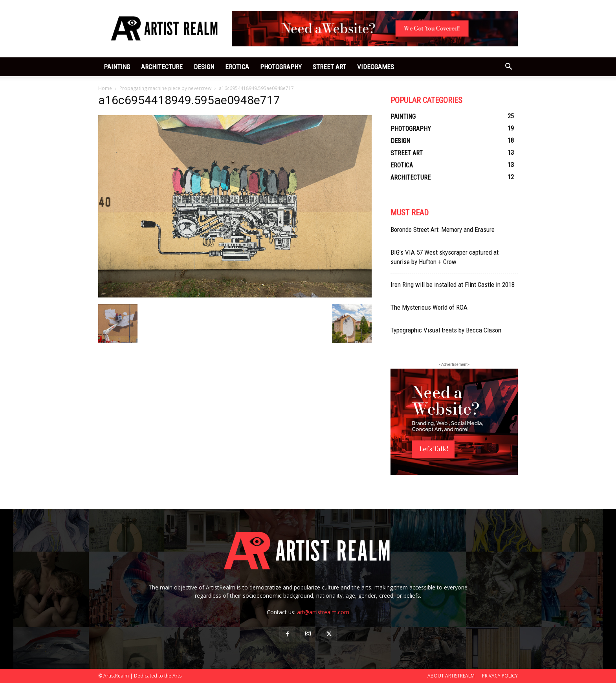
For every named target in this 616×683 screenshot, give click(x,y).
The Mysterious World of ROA (429, 307)
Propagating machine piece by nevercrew (165, 88)
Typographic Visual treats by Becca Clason (446, 330)
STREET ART (329, 67)
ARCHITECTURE (162, 67)
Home (105, 88)
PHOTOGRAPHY (281, 67)
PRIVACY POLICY (500, 676)
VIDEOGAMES (376, 67)
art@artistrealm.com (323, 612)
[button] (508, 67)
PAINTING (117, 67)
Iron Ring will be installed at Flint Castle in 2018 (453, 285)
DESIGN (204, 67)
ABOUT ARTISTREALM (451, 676)
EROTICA (237, 67)
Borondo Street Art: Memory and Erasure (443, 230)
